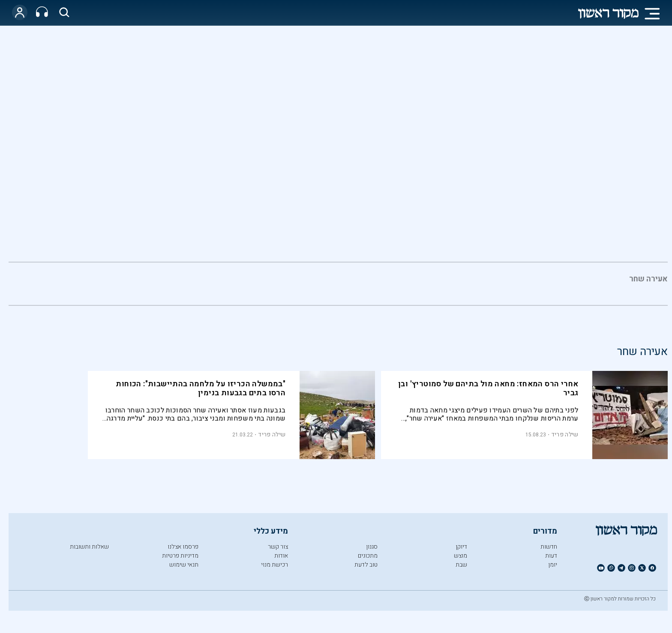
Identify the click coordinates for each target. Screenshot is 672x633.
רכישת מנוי (274, 565)
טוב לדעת (366, 565)
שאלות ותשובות (89, 547)
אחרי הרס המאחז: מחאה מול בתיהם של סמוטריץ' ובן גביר (488, 388)
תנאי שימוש (184, 565)
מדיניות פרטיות (180, 556)
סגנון (372, 547)
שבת (461, 565)
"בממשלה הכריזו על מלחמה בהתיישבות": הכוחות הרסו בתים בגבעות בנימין (201, 388)
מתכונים (368, 556)
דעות (551, 556)
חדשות (549, 547)
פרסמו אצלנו (183, 547)
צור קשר (278, 547)
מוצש (460, 556)
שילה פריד (565, 434)
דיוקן (461, 547)
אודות (281, 556)
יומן (553, 565)
